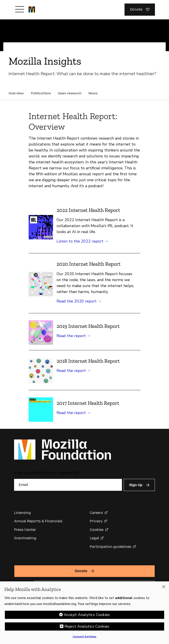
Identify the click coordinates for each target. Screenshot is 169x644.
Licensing (22, 513)
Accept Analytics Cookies (87, 616)
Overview (16, 93)
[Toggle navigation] (20, 9)
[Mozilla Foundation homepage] (32, 9)
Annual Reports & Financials (38, 521)
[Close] (164, 588)
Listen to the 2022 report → (83, 241)
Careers (96, 513)
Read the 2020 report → (79, 301)
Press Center (25, 530)
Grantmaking (25, 538)
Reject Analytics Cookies (87, 628)
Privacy (96, 521)
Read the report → (74, 336)
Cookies (97, 530)
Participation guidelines (111, 547)
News (93, 93)
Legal (94, 538)
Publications (41, 93)
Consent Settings (85, 638)
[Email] (68, 485)
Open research (70, 93)
